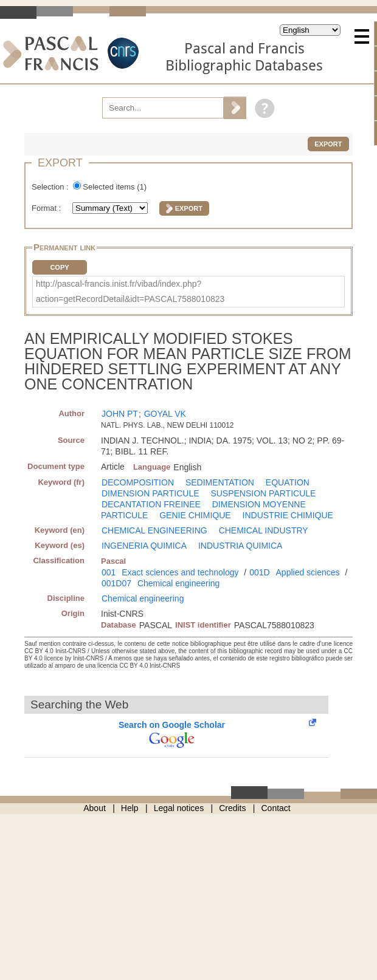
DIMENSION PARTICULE (150, 493)
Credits (232, 808)
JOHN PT (120, 414)
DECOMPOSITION (138, 482)
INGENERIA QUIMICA (144, 546)
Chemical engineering (178, 583)
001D (259, 572)
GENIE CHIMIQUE (195, 515)
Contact (276, 808)
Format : (47, 208)
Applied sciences (308, 572)
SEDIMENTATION (220, 482)
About (95, 808)
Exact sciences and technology (180, 572)
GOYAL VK (165, 414)
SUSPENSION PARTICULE (263, 493)
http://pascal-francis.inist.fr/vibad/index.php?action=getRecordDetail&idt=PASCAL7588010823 (130, 291)
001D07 (116, 583)
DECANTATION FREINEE (151, 504)
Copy (59, 267)
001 (109, 572)
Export (328, 144)
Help (130, 808)
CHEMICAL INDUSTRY (264, 530)
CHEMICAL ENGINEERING (154, 530)
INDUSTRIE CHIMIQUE (288, 515)
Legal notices (179, 808)
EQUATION (288, 482)
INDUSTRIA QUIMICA (240, 546)
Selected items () (115, 187)
